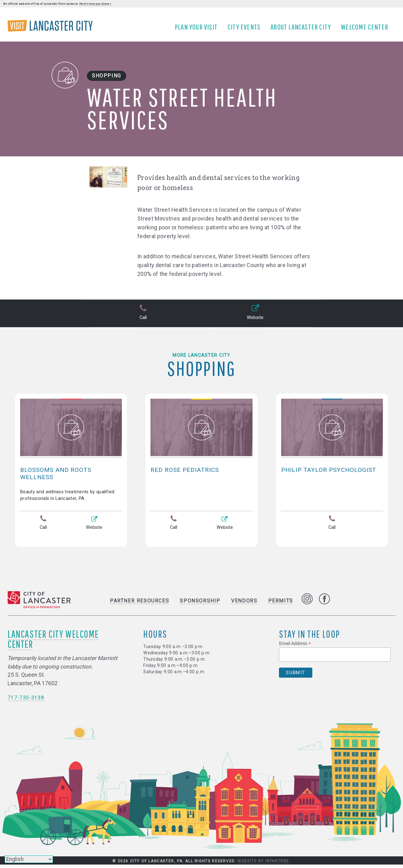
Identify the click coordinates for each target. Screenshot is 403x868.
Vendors (244, 604)
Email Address (295, 647)
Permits (281, 604)
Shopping (107, 80)
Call (142, 318)
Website (255, 318)
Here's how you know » (95, 4)
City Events (246, 29)
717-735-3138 (26, 701)
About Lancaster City (303, 29)
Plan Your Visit (198, 29)
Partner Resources (139, 604)
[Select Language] (29, 859)
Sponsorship (200, 604)
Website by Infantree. (264, 865)
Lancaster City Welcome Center (53, 642)
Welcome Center (367, 29)
